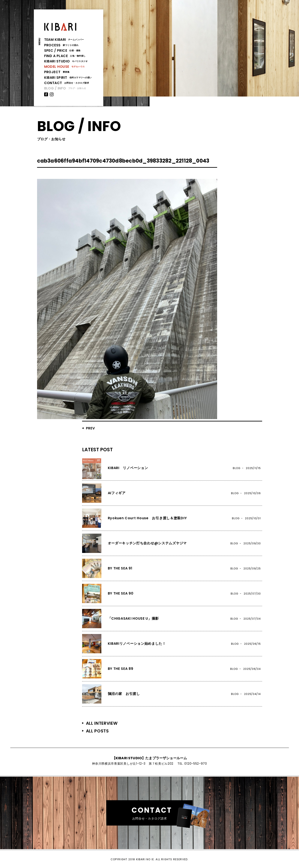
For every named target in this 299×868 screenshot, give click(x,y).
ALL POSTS (97, 731)
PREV (90, 428)
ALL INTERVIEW (102, 723)
